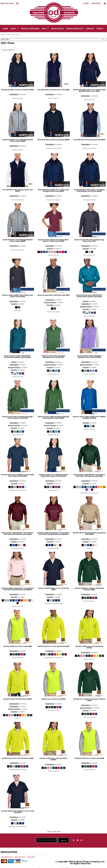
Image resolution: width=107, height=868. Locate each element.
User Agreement (7, 857)
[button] (17, 3)
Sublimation (14, 704)
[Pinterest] (77, 840)
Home (3, 34)
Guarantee (31, 857)
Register (96, 3)
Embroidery (14, 94)
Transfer (50, 249)
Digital (86, 301)
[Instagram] (81, 840)
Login (86, 3)
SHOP (9, 34)
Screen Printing (50, 302)
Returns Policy (20, 857)
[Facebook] (74, 840)
